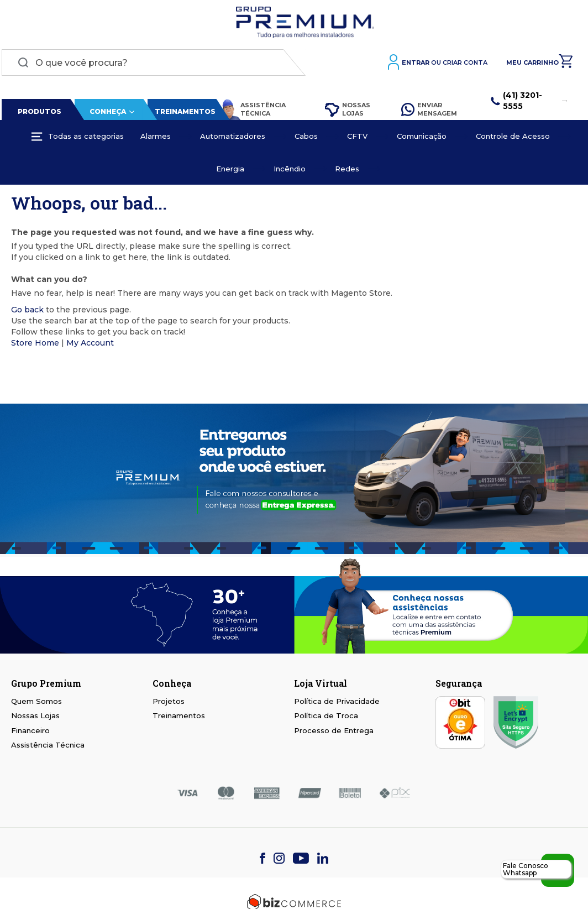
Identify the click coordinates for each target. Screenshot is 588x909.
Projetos (169, 703)
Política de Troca (326, 718)
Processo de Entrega (334, 733)
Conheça (106, 114)
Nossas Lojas (347, 111)
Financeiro (30, 733)
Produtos (38, 114)
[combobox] (152, 65)
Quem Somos (36, 703)
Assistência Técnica (251, 112)
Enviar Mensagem (429, 111)
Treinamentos (183, 114)
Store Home (35, 344)
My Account (90, 344)
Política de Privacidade (337, 703)
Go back (27, 311)
